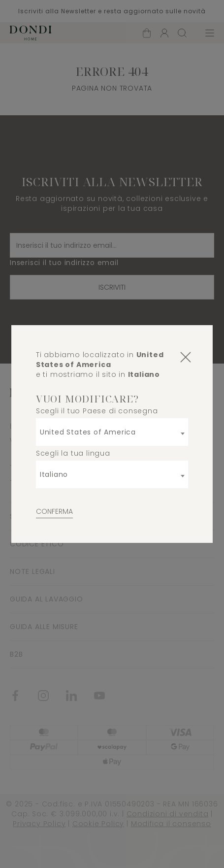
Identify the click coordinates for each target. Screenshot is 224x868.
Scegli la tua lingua (73, 453)
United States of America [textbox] (88, 432)
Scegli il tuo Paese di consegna (97, 411)
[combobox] (112, 432)
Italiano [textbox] (54, 474)
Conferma (54, 511)
